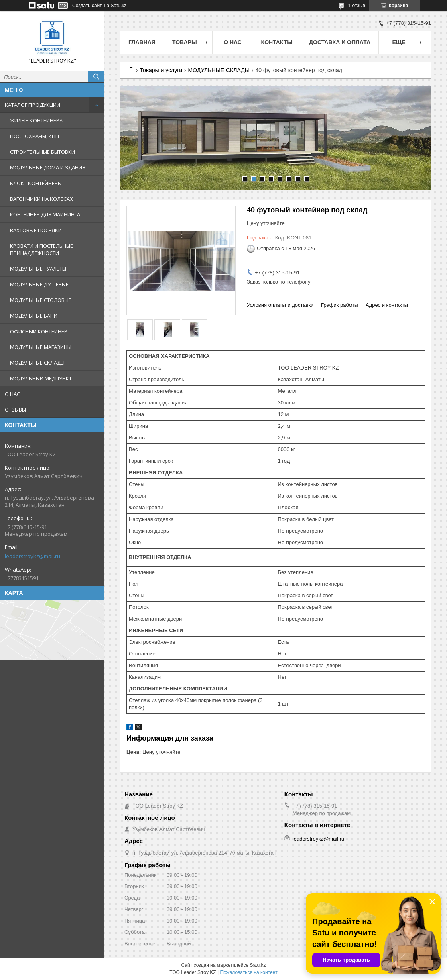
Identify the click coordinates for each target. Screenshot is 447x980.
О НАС (12, 394)
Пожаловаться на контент (249, 972)
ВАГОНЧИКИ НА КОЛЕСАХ (42, 199)
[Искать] (96, 77)
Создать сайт (87, 6)
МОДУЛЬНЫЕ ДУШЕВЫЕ (39, 284)
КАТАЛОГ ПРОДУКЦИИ (33, 105)
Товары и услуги (161, 70)
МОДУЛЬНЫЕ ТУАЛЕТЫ (38, 269)
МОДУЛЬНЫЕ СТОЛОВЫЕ (41, 300)
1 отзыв (357, 6)
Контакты (277, 42)
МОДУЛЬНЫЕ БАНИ (34, 316)
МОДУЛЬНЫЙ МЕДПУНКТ (41, 378)
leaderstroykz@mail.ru (33, 556)
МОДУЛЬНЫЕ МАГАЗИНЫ (41, 347)
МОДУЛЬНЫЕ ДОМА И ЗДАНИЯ (48, 167)
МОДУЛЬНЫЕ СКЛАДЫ (37, 363)
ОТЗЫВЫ (15, 410)
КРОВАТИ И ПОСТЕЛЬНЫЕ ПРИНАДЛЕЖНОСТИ (42, 249)
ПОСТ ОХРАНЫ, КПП (35, 136)
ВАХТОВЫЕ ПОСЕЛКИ (36, 230)
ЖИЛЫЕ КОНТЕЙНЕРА (36, 120)
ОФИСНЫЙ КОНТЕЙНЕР (39, 331)
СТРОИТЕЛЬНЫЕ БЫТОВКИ (43, 152)
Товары (185, 42)
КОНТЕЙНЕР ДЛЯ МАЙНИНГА (45, 214)
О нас (233, 42)
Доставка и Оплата (340, 42)
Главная (142, 42)
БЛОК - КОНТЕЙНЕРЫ (36, 183)
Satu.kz (258, 965)
